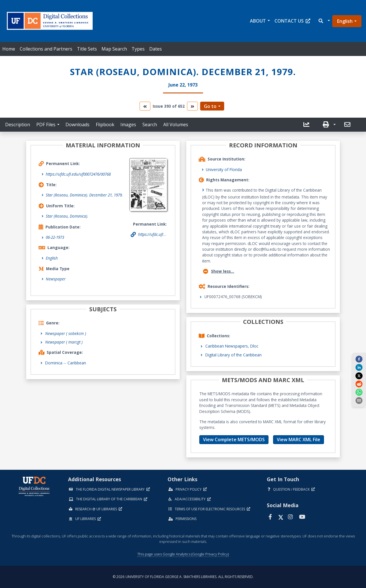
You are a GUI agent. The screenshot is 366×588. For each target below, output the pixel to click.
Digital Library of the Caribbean (233, 355)
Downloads (77, 125)
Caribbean (77, 363)
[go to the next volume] (192, 106)
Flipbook (105, 125)
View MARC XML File (299, 440)
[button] (324, 21)
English (345, 21)
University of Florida (224, 169)
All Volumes (176, 125)
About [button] (258, 21)
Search (150, 125)
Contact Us (292, 21)
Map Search (114, 49)
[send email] (359, 400)
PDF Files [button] (46, 125)
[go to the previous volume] (145, 106)
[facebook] (359, 359)
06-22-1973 (55, 237)
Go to (210, 106)
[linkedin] (359, 367)
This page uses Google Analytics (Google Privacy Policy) (183, 554)
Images (128, 125)
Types (138, 49)
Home (9, 49)
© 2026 (183, 577)
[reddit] (359, 384)
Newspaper (56, 279)
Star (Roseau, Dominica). (67, 216)
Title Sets (87, 49)
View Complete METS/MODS (234, 440)
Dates (156, 49)
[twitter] (359, 376)
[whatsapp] (359, 392)
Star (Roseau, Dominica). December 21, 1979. (84, 195)
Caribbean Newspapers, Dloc (232, 346)
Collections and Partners (46, 49)
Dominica (54, 363)
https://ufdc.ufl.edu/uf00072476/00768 (78, 174)
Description (18, 125)
